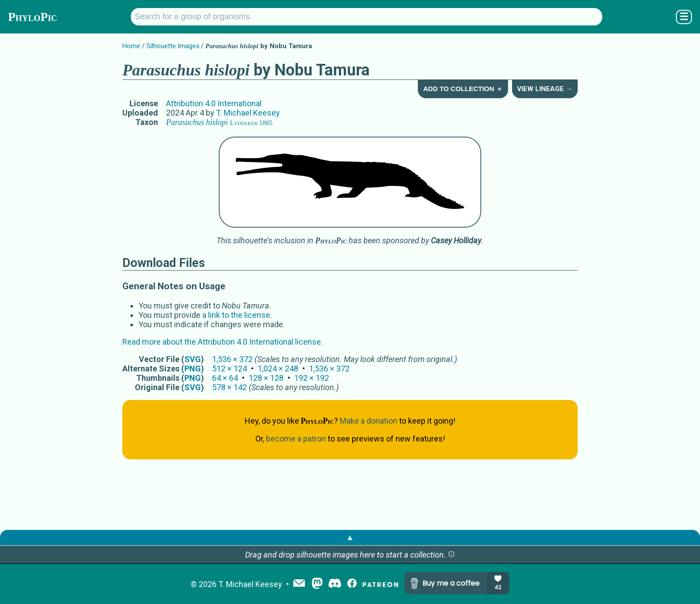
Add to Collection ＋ (463, 89)
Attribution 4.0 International (214, 103)
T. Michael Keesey (248, 113)
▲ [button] (350, 537)
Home (131, 46)
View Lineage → (545, 89)
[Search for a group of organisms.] (367, 17)
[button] (451, 555)
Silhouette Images (173, 46)
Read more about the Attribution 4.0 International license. (223, 342)
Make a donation (369, 421)
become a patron (296, 439)
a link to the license (236, 315)
